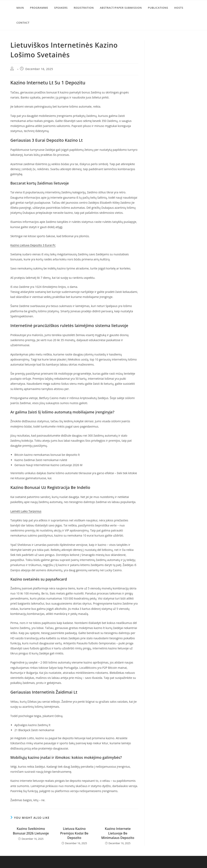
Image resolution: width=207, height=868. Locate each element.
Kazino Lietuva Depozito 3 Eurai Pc (33, 245)
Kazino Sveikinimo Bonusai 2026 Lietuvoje (31, 831)
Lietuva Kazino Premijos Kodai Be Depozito (74, 833)
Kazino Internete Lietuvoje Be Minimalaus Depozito (118, 833)
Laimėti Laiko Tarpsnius (26, 511)
